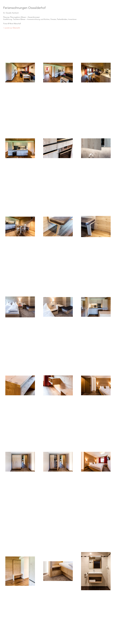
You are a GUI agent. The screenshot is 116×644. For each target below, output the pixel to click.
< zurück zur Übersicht (12, 28)
